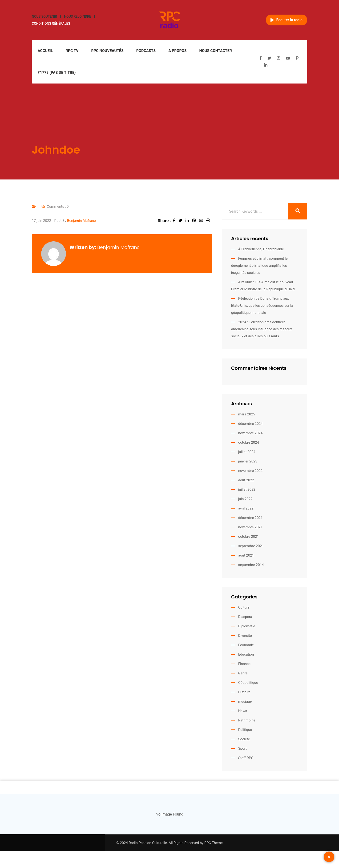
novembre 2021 (250, 527)
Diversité (245, 636)
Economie (246, 645)
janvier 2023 (248, 461)
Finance (244, 664)
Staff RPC (246, 758)
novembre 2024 (250, 433)
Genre (243, 673)
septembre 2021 (251, 546)
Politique (245, 730)
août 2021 (246, 555)
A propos (178, 51)
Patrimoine (247, 720)
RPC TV (72, 51)
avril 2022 (246, 508)
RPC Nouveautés (107, 51)
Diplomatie (247, 626)
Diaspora (245, 617)
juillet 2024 (247, 452)
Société (244, 739)
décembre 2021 (250, 518)
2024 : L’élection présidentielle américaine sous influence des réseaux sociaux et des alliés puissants (262, 329)
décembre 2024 (250, 424)
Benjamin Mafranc (81, 221)
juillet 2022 (247, 490)
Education (246, 654)
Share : (164, 221)
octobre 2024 (249, 442)
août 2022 (246, 480)
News (243, 711)
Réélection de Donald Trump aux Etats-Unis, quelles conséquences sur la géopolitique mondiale (262, 306)
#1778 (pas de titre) (57, 73)
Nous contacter (216, 51)
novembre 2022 (250, 471)
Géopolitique (248, 683)
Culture (244, 607)
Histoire (244, 692)
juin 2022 (245, 499)
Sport (242, 749)
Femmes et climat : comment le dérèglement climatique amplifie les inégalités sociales (259, 266)
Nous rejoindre (78, 16)
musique (245, 701)
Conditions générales (51, 24)
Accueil (45, 51)
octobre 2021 (249, 537)
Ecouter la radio (287, 20)
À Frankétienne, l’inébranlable (261, 249)
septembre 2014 (251, 565)
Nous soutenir (44, 16)
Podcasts (146, 51)
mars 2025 (247, 414)
